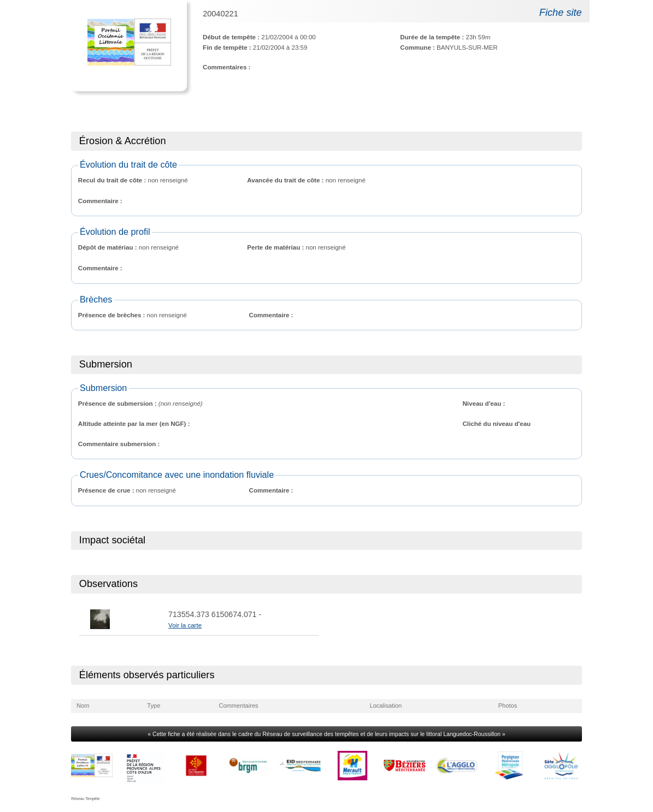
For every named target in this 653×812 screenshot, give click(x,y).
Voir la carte (185, 625)
